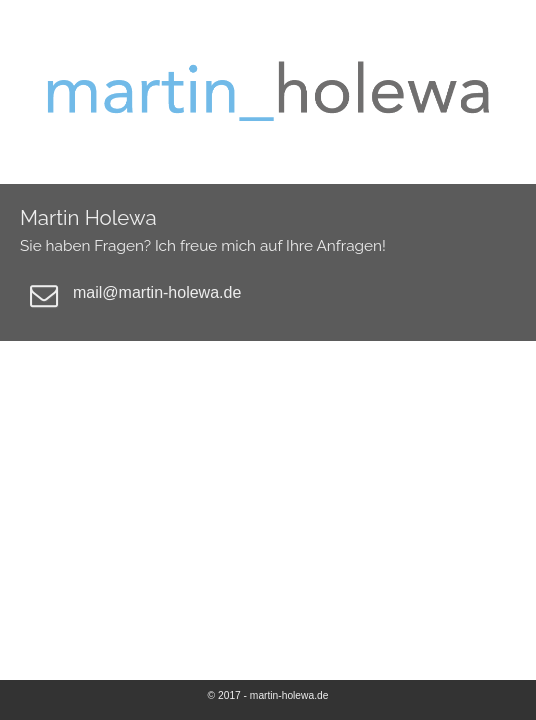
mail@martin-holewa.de (157, 292)
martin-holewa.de (289, 695)
